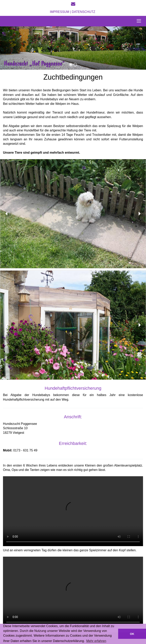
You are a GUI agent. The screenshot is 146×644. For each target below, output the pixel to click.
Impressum (60, 12)
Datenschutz (84, 12)
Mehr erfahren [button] (96, 641)
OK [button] (132, 634)
